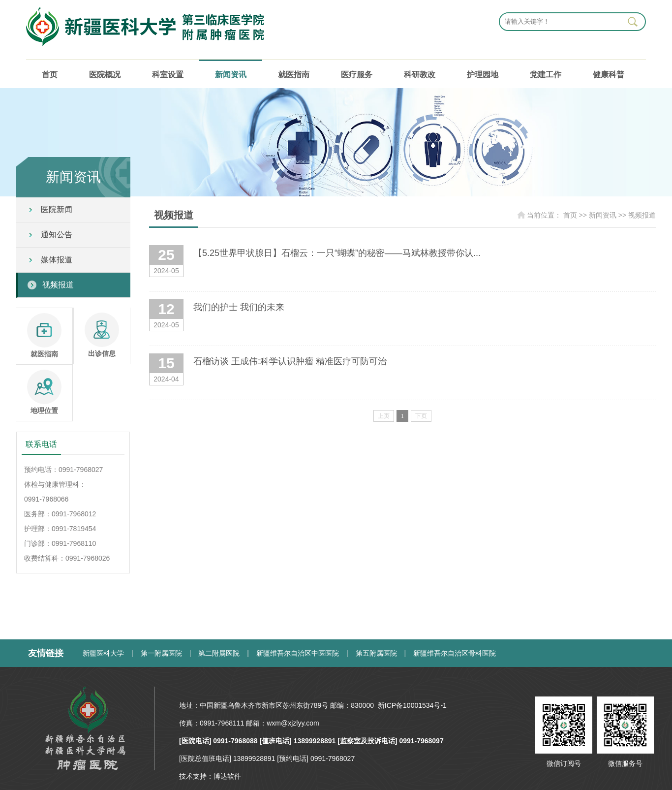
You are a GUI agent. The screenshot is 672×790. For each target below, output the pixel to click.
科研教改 (420, 75)
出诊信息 (102, 335)
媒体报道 (57, 260)
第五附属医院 (376, 653)
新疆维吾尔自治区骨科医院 (455, 653)
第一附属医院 (161, 653)
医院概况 (105, 75)
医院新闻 (57, 209)
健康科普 (609, 75)
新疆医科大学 (103, 653)
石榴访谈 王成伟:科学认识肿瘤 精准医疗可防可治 (290, 361)
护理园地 (483, 75)
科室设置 (168, 75)
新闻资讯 (231, 75)
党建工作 (546, 75)
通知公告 (57, 235)
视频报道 (58, 285)
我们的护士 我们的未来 (239, 307)
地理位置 (44, 392)
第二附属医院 (219, 653)
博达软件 (227, 776)
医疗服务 (357, 75)
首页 (50, 75)
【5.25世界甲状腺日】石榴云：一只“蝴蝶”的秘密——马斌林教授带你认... (337, 253)
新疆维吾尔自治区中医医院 (298, 653)
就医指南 (294, 75)
